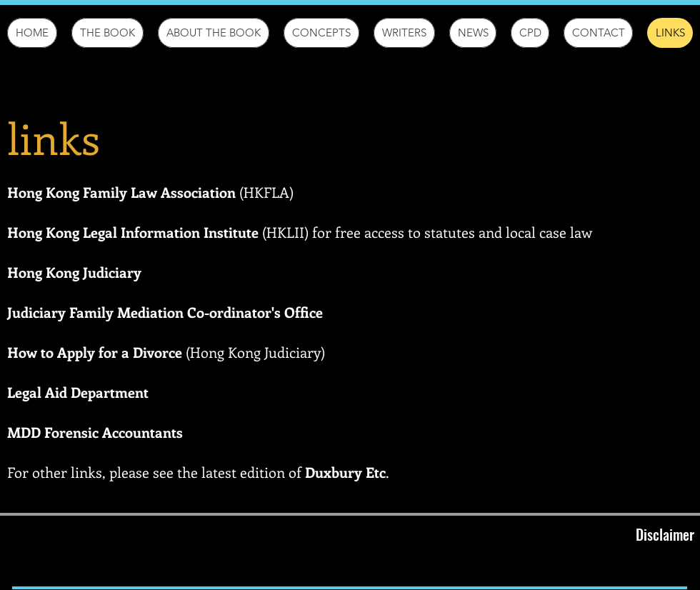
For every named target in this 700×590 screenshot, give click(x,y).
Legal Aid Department (78, 392)
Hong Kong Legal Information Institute (133, 232)
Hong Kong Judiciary (74, 272)
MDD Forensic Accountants (95, 432)
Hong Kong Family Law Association (121, 192)
